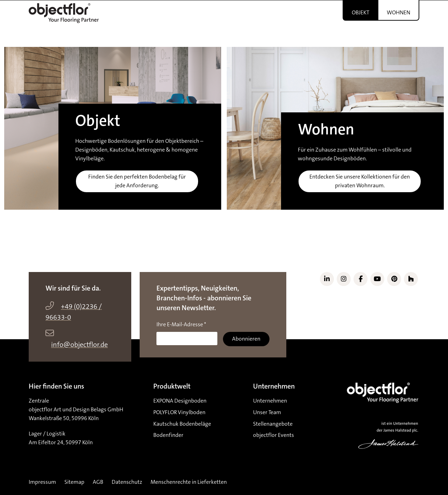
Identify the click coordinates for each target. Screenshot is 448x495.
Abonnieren (246, 339)
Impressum (42, 482)
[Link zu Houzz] (411, 279)
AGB (98, 482)
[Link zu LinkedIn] (327, 279)
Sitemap (74, 482)
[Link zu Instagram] (344, 279)
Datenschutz (127, 482)
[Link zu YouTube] (377, 279)
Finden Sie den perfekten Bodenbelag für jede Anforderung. (137, 181)
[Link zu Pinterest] (394, 279)
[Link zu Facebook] (360, 279)
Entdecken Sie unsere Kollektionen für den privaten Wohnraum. (360, 181)
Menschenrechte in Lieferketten (189, 482)
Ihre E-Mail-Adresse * (181, 325)
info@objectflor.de (79, 345)
